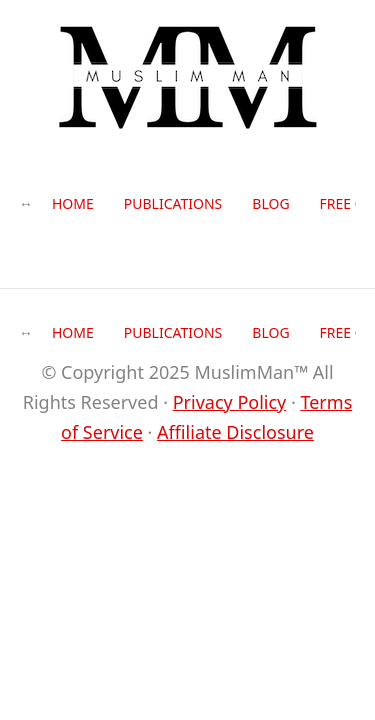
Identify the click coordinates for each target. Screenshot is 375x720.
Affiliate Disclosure (235, 432)
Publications (173, 203)
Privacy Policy (230, 402)
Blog (270, 203)
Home (73, 203)
